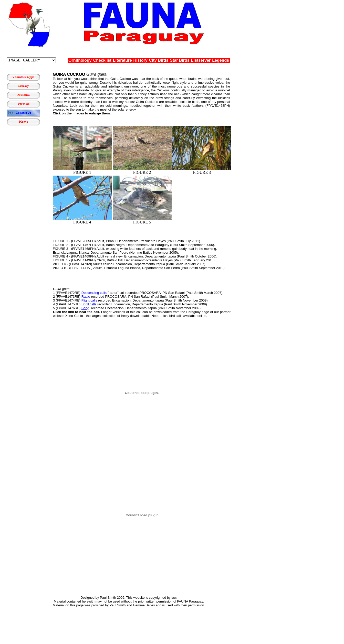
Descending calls (94, 293)
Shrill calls (89, 304)
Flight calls (89, 300)
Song (85, 308)
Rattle (86, 297)
